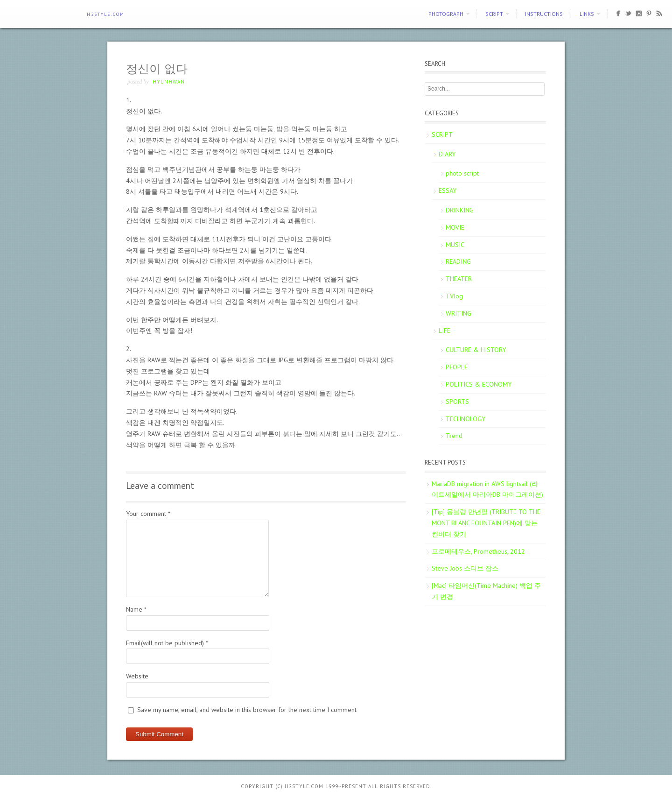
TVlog (454, 296)
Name (136, 609)
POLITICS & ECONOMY (479, 384)
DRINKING (460, 210)
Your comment (148, 514)
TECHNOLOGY (465, 419)
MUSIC (455, 245)
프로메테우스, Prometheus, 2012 (478, 551)
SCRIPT (494, 14)
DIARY (447, 154)
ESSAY (448, 190)
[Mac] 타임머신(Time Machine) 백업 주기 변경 (486, 591)
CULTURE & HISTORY (476, 350)
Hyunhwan (169, 82)
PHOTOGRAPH (446, 14)
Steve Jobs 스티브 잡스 (465, 568)
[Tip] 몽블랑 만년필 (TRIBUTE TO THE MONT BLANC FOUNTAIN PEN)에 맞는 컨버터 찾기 (486, 523)
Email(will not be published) (167, 643)
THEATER (459, 279)
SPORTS (457, 402)
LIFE (444, 331)
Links (587, 14)
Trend (454, 436)
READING (458, 261)
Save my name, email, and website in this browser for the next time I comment (247, 710)
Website (137, 676)
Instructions (544, 14)
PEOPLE (457, 367)
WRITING (458, 313)
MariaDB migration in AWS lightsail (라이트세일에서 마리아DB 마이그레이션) (487, 489)
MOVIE (455, 227)
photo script (462, 173)
